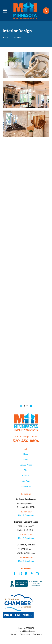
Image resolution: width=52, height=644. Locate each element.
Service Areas (26, 465)
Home (26, 454)
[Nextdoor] (38, 573)
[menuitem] (14, 634)
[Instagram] (20, 573)
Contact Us (26, 486)
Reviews (26, 476)
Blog (26, 470)
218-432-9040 (26, 535)
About (26, 459)
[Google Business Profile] (26, 573)
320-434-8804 (26, 441)
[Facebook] (14, 573)
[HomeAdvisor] (32, 573)
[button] (26, 65)
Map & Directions (26, 515)
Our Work (26, 481)
